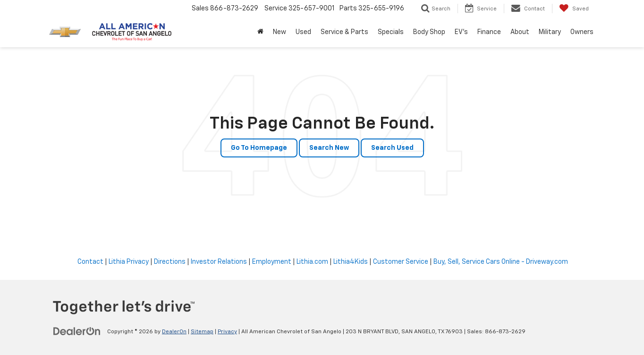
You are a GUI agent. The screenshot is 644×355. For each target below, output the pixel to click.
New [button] (280, 32)
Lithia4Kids (351, 262)
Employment (272, 262)
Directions (170, 262)
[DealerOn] (77, 331)
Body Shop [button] (429, 32)
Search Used (392, 148)
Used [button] (303, 32)
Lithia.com (312, 262)
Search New (329, 148)
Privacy (227, 332)
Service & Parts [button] (344, 32)
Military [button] (550, 32)
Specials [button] (391, 32)
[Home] (260, 32)
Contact (90, 262)
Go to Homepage (259, 148)
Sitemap (202, 332)
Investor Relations (219, 262)
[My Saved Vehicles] (574, 9)
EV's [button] (461, 32)
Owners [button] (582, 32)
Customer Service (401, 262)
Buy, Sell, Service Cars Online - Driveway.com (501, 262)
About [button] (520, 32)
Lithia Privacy (129, 262)
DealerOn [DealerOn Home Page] (174, 332)
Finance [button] (489, 32)
